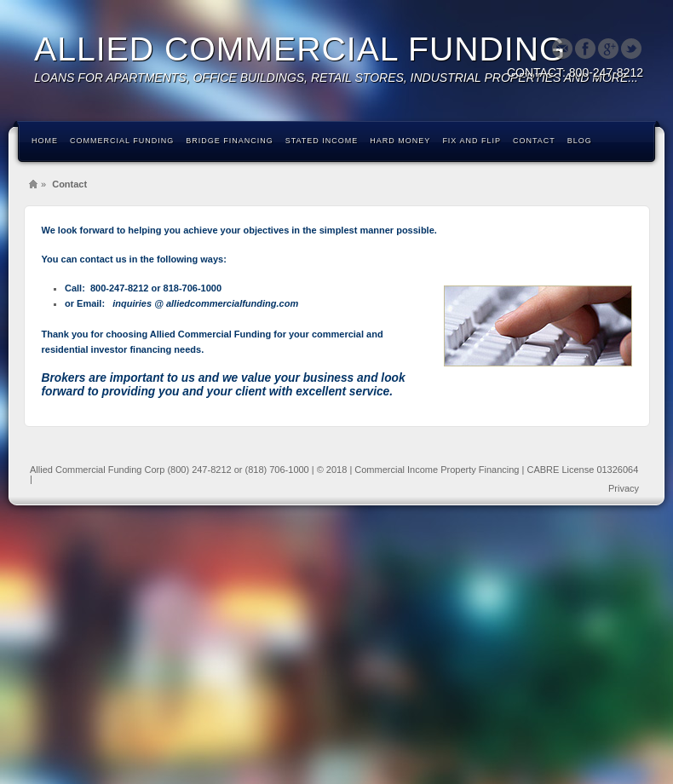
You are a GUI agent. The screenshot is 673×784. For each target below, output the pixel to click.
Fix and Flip (472, 141)
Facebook (585, 49)
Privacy (624, 488)
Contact (534, 141)
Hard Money (400, 141)
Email (562, 49)
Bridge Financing (230, 141)
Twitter (631, 49)
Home (45, 141)
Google (608, 49)
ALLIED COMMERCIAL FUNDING (300, 49)
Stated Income (322, 141)
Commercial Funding (122, 141)
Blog (580, 141)
